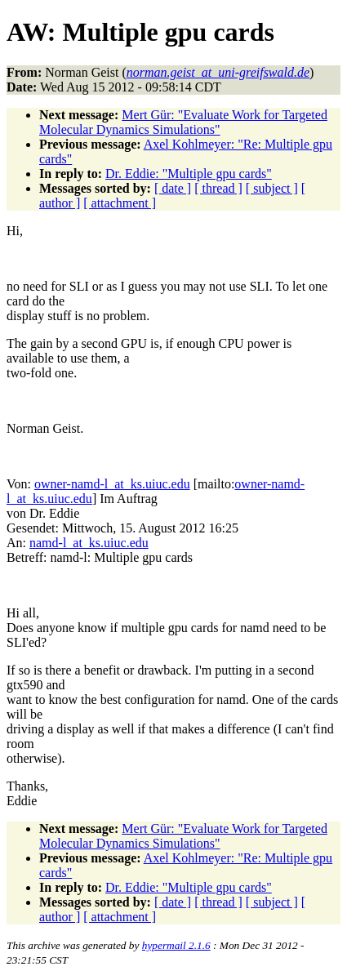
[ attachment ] (120, 203)
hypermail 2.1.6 (176, 945)
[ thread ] (218, 188)
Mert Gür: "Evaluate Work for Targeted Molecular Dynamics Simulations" (183, 122)
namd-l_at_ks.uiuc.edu (89, 543)
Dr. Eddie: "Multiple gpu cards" (189, 174)
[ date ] (173, 188)
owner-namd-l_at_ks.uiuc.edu (112, 484)
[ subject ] (272, 188)
